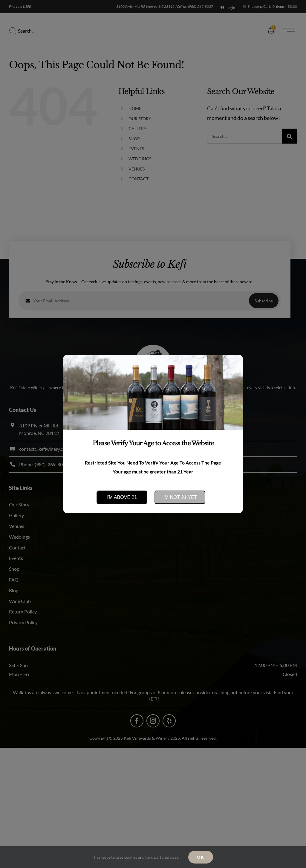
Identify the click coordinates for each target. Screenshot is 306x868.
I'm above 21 (122, 497)
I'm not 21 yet (180, 497)
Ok (201, 857)
